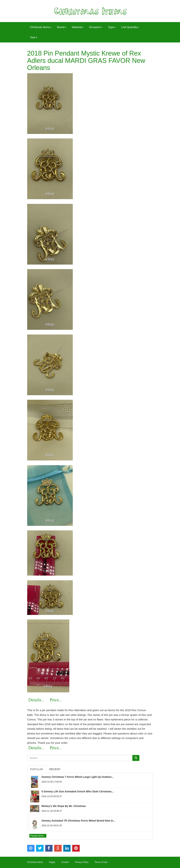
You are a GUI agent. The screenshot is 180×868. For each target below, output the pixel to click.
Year (34, 37)
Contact (65, 862)
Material (78, 27)
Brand (62, 27)
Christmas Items (41, 27)
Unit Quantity (130, 27)
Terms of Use (101, 862)
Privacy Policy (82, 862)
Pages (52, 862)
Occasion (96, 27)
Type (112, 27)
